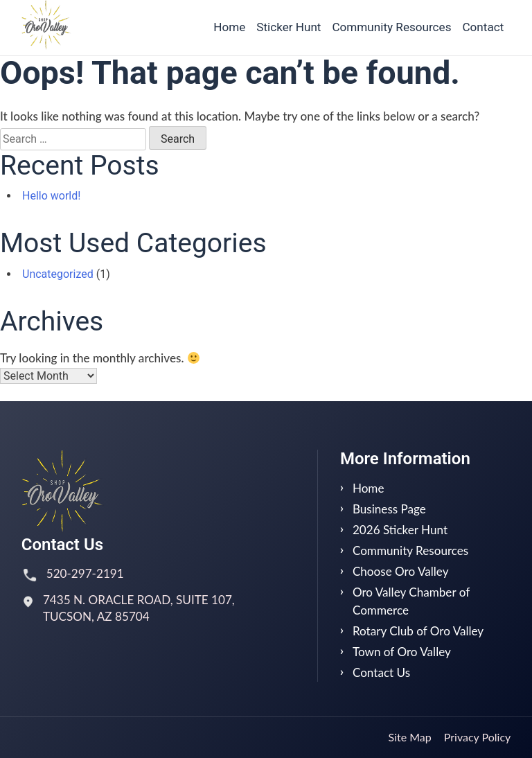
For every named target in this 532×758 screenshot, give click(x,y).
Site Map (410, 737)
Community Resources (391, 27)
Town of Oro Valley (402, 652)
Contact (483, 27)
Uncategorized (58, 274)
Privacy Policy (478, 737)
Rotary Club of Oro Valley (418, 631)
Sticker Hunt (289, 27)
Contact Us (381, 672)
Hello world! (51, 196)
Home (229, 27)
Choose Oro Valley (401, 571)
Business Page (389, 509)
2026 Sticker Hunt (400, 530)
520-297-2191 (85, 573)
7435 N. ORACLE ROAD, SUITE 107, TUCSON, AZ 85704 (139, 608)
